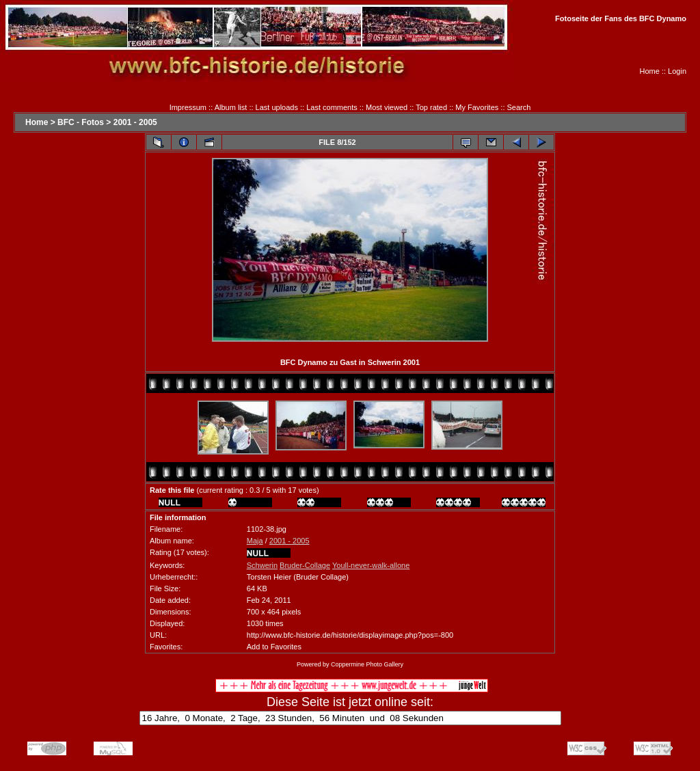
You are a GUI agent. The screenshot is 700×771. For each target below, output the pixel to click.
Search (519, 107)
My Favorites (477, 107)
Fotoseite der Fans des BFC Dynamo (621, 18)
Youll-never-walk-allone (371, 565)
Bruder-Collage (305, 565)
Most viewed (387, 107)
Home (650, 71)
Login (677, 71)
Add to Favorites (274, 647)
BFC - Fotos (81, 122)
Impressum (188, 107)
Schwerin (262, 565)
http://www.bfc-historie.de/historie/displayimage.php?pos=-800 (350, 635)
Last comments (332, 107)
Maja (255, 541)
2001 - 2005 (135, 122)
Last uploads (277, 107)
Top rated (431, 107)
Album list (231, 107)
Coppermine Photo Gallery (367, 664)
